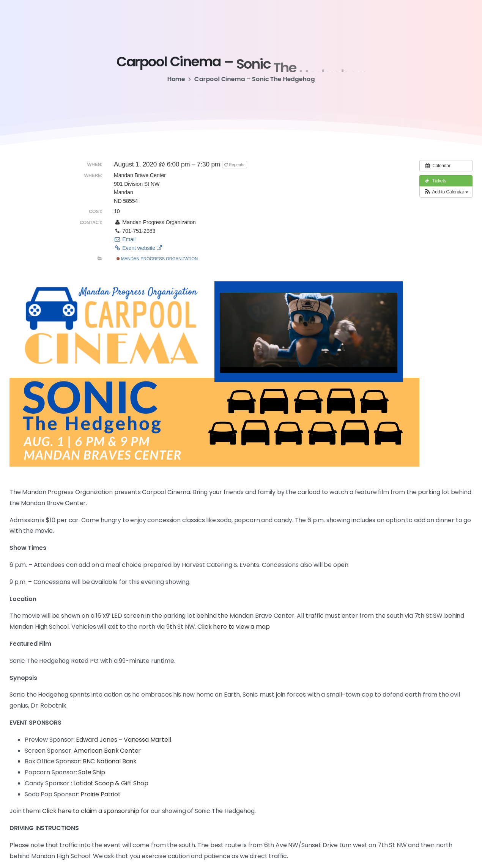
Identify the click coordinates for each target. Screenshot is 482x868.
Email (125, 239)
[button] (446, 192)
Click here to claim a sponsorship (90, 811)
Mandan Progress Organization (157, 259)
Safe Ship (92, 772)
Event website (138, 248)
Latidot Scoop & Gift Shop (111, 783)
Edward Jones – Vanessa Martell (123, 740)
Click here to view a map (233, 627)
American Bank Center (107, 751)
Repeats (235, 165)
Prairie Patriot (101, 794)
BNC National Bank (110, 761)
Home (174, 79)
